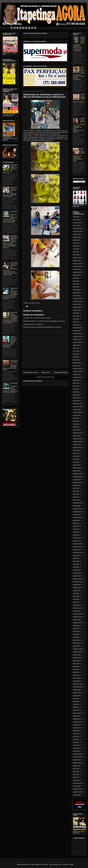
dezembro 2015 (77, 579)
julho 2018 (76, 488)
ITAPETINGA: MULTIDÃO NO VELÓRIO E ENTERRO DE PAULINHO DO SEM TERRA (10, 365)
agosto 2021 (76, 380)
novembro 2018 (77, 477)
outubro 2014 (77, 620)
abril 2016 (76, 567)
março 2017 (76, 535)
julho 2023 (76, 313)
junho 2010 (76, 771)
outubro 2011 (77, 725)
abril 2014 (76, 637)
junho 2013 (76, 666)
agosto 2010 (76, 766)
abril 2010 (76, 777)
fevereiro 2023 (77, 328)
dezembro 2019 (77, 439)
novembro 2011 (77, 722)
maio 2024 (76, 284)
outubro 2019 (77, 445)
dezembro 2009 (77, 789)
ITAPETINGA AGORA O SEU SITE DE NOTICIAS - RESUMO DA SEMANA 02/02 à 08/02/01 (10, 192)
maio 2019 (76, 459)
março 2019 (76, 465)
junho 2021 (76, 386)
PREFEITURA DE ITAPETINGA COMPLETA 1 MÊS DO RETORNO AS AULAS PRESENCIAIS (44, 96)
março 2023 (76, 325)
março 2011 (76, 745)
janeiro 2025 (76, 261)
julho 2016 (76, 558)
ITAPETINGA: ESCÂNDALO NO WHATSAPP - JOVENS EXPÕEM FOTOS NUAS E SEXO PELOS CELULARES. (10, 217)
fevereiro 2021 (77, 398)
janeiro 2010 (76, 786)
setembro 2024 (77, 272)
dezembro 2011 (77, 719)
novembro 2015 (77, 582)
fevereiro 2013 (77, 678)
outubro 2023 (77, 304)
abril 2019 (76, 462)
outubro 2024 (77, 269)
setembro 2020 (77, 412)
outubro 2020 (77, 410)
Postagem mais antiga (61, 372)
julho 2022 (76, 348)
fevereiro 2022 (77, 363)
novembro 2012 (77, 687)
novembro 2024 (77, 266)
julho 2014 (76, 628)
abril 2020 (76, 427)
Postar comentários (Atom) (48, 377)
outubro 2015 (77, 585)
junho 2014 (76, 631)
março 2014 (76, 640)
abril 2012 (76, 707)
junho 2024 (76, 281)
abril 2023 (76, 322)
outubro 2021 (77, 374)
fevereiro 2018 (77, 503)
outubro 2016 (77, 550)
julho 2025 (76, 243)
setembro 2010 (77, 763)
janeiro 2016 (76, 576)
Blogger (71, 864)
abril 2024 (76, 287)
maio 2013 (76, 669)
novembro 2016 (77, 547)
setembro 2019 (77, 447)
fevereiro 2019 (77, 468)
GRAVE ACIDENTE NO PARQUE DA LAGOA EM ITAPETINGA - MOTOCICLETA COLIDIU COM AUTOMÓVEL (79, 44)
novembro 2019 (77, 442)
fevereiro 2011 (77, 748)
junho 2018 (76, 491)
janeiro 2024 (76, 296)
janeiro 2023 (76, 331)
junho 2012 (76, 701)
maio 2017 (76, 529)
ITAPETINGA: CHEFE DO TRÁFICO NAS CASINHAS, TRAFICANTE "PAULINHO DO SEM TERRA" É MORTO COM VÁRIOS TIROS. (10, 269)
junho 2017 (76, 526)
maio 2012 (76, 704)
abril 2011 (76, 742)
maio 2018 (76, 494)
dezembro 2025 (77, 228)
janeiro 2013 (76, 681)
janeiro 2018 (76, 506)
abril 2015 (76, 602)
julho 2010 (76, 769)
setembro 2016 (77, 553)
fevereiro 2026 (77, 223)
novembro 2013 (77, 652)
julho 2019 (76, 453)
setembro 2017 (77, 518)
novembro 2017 (77, 512)
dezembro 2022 (77, 334)
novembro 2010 (77, 757)
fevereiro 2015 (77, 608)
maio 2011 (76, 739)
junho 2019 (76, 456)
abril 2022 (76, 357)
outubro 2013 (77, 655)
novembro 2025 (77, 231)
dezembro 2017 (77, 509)
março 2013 (76, 675)
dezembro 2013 (77, 649)
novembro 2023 (77, 301)
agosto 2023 (76, 310)
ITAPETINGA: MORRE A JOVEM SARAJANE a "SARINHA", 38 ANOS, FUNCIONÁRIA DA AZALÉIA (79, 125)
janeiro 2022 (76, 366)
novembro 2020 (77, 407)
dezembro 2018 (77, 474)
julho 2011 (76, 734)
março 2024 (76, 290)
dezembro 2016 (77, 544)
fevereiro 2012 (77, 713)
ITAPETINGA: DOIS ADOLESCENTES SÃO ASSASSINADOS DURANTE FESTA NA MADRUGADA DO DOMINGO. (10, 294)
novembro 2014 (77, 617)
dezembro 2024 (77, 264)
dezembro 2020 (77, 404)
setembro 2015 (77, 588)
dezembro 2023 (77, 299)
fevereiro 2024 (77, 293)
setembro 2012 (77, 693)
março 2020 (76, 430)
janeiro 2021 (76, 401)
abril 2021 (76, 392)
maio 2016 (76, 564)
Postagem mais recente (31, 372)
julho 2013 (76, 664)
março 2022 (76, 360)
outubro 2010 (77, 760)
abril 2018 (76, 497)
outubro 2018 (77, 480)
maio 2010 (76, 774)
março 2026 (76, 220)
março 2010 (76, 780)
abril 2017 (76, 532)
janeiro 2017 (76, 541)
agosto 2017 (76, 520)
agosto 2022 (76, 345)
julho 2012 (76, 699)
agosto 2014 (76, 626)
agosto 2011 (76, 731)
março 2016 (76, 570)
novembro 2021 (77, 372)
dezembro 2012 (77, 684)
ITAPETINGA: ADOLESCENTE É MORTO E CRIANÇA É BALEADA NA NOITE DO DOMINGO (10, 388)
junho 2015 (76, 596)
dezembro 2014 (77, 614)
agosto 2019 (76, 450)
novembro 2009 (77, 792)
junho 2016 (76, 561)
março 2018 (76, 500)
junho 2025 (76, 246)
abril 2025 (76, 252)
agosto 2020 (76, 415)
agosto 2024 (76, 275)
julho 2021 (76, 383)
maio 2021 (76, 389)
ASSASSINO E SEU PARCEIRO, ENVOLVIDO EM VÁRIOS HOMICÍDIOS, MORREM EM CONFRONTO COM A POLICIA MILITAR (10, 318)
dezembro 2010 (77, 754)
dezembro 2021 (77, 369)
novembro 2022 (77, 337)
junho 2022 (76, 351)
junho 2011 (76, 737)
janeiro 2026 (76, 226)
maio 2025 (76, 249)
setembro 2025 (77, 237)
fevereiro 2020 (77, 433)
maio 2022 (76, 354)
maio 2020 (76, 424)
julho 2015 (76, 593)
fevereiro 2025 (77, 258)
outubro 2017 (77, 515)
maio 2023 (76, 319)
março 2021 (76, 395)
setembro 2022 (77, 342)
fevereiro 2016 (77, 573)
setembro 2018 (77, 483)
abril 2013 (76, 672)
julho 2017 (76, 523)
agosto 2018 (76, 485)
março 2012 (76, 710)
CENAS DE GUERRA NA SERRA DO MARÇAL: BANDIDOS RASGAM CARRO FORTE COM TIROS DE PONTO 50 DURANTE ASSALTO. (10, 242)
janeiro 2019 (76, 471)
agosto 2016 (76, 556)
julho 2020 (76, 418)
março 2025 (76, 255)
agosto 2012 (76, 696)
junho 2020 (76, 421)
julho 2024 (76, 278)
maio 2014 (76, 634)
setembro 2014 (77, 623)
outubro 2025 (77, 234)
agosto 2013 (76, 661)
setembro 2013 (77, 658)
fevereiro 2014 (77, 643)
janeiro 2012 (76, 716)
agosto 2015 (76, 591)
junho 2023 (76, 316)
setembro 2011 (77, 728)
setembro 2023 (77, 307)
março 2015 (76, 605)
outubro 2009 (77, 795)
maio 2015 (76, 599)
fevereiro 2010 (77, 783)
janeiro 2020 (76, 436)
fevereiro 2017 (77, 538)
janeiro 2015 (76, 611)
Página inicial (46, 372)
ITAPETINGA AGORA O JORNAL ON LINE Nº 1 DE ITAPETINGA (10, 169)
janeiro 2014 (76, 646)
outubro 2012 (77, 690)
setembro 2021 (77, 377)
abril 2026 (76, 217)
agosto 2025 (76, 240)
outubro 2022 (77, 339)
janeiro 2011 (76, 751)
